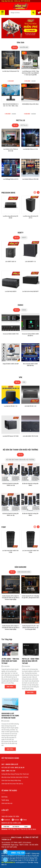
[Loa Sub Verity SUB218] (11, 295)
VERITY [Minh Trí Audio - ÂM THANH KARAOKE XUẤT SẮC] (24, 238)
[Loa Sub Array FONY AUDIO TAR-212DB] (11, 554)
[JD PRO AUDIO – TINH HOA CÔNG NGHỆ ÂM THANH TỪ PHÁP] (10, 661)
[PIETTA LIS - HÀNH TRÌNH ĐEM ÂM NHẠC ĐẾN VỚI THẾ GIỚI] (30, 661)
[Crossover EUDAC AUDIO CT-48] (11, 337)
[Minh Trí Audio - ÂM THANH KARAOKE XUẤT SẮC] (20, 6)
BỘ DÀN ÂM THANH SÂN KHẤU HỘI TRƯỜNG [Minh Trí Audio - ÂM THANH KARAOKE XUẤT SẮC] (20, 460)
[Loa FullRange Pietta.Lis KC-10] (11, 183)
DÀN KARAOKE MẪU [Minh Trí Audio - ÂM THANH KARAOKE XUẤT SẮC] (24, 572)
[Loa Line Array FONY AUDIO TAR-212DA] (31, 554)
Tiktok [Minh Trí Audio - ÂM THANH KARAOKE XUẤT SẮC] (25, 820)
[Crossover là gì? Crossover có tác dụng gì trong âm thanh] (10, 716)
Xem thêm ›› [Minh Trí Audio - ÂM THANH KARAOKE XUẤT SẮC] (10, 687)
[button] (39, 13)
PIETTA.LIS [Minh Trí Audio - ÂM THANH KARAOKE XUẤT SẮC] (24, 125)
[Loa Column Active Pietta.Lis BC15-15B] (11, 153)
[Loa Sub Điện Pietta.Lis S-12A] (30, 153)
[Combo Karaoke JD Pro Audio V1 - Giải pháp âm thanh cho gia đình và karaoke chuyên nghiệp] (11, 629)
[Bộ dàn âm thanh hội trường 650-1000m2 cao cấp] (11, 487)
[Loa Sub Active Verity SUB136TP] (30, 295)
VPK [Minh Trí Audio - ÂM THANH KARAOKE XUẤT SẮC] (24, 382)
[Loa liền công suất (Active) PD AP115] (31, 220)
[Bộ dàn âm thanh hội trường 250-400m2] (30, 517)
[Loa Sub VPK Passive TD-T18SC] (11, 440)
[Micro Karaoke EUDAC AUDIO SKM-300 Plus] (30, 367)
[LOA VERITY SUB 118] (11, 265)
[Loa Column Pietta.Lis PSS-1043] (30, 183)
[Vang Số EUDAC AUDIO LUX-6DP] (11, 367)
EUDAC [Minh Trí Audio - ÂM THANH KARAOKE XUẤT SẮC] (24, 310)
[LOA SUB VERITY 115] (30, 265)
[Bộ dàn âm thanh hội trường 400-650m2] (30, 487)
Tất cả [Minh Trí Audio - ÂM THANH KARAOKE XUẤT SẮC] (15, 47)
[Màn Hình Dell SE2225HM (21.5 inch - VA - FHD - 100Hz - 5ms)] (11, 108)
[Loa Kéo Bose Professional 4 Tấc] (11, 75)
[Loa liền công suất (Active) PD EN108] (11, 220)
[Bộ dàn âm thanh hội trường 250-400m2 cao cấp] (11, 517)
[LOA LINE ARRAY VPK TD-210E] (30, 440)
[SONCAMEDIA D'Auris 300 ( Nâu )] (30, 108)
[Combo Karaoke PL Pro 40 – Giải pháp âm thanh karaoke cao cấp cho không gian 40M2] (30, 629)
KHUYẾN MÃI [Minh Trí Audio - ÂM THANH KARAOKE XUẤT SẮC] (24, 47)
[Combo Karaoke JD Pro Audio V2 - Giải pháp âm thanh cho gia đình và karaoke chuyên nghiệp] (11, 599)
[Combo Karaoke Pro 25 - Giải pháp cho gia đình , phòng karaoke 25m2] (30, 599)
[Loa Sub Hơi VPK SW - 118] (11, 410)
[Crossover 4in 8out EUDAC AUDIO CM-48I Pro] (30, 337)
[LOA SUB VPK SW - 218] (30, 410)
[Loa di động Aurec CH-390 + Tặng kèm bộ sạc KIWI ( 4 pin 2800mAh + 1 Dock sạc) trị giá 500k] (30, 75)
